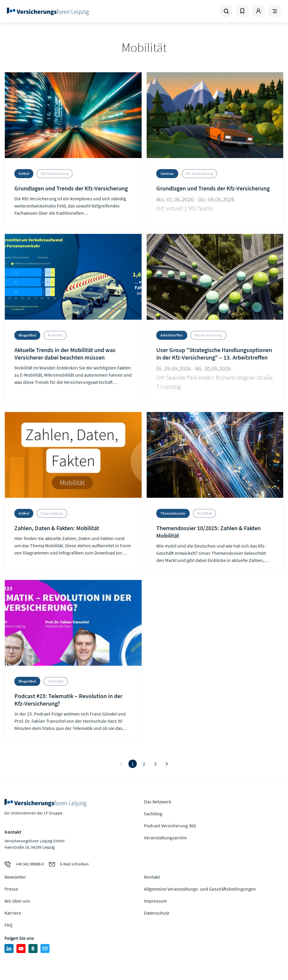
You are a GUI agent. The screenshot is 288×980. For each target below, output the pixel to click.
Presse (11, 889)
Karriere (13, 913)
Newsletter (15, 877)
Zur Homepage (58, 11)
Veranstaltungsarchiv (165, 838)
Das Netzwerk (158, 802)
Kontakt (152, 877)
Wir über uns (17, 901)
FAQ (9, 925)
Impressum (155, 901)
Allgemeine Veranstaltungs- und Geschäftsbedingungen (200, 889)
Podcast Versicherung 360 (170, 826)
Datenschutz (157, 913)
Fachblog (153, 814)
